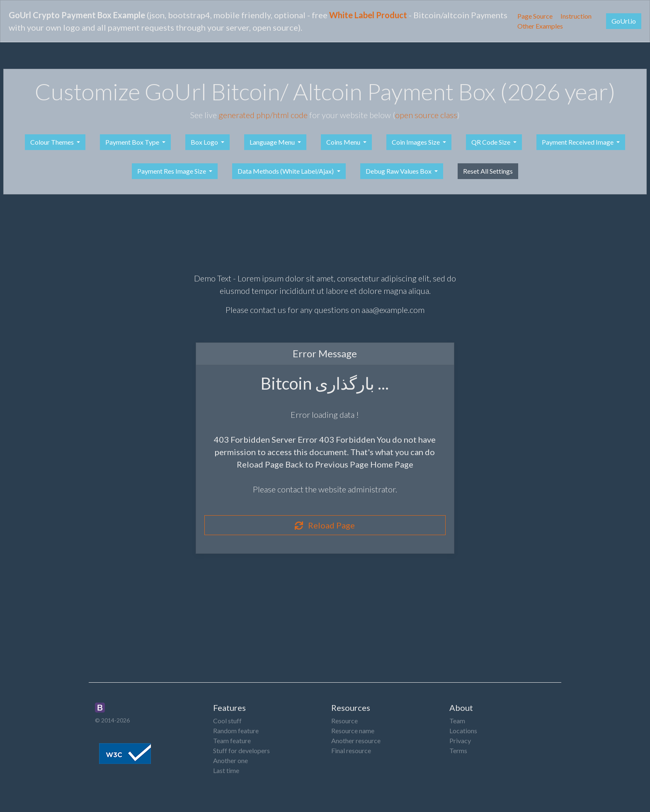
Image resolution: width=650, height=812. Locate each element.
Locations (463, 731)
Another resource (356, 740)
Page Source (535, 16)
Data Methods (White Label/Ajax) (286, 171)
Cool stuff (227, 721)
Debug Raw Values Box (399, 171)
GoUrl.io (624, 21)
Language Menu (273, 142)
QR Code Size (491, 142)
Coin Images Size (416, 142)
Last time (226, 770)
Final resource (351, 750)
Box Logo (205, 142)
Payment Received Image (578, 142)
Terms (458, 750)
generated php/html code (263, 115)
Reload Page (325, 525)
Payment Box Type (133, 142)
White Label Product (368, 15)
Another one (230, 760)
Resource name (353, 731)
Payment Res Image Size (172, 171)
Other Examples (540, 26)
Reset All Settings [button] (488, 171)
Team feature (232, 740)
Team (457, 721)
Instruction (576, 16)
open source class (426, 115)
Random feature (236, 731)
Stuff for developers (241, 750)
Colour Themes (53, 142)
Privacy (460, 740)
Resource (344, 721)
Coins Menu (344, 142)
